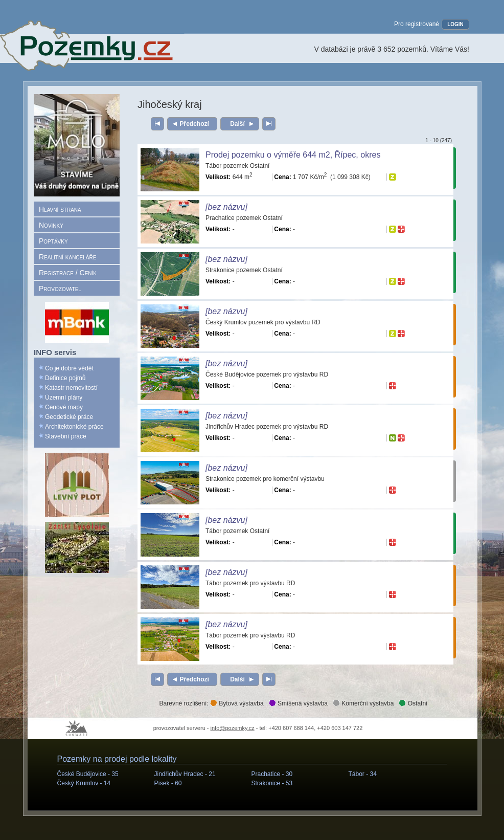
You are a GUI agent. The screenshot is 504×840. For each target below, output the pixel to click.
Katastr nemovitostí (71, 388)
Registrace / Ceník (68, 273)
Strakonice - (272, 783)
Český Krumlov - (84, 783)
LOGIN (455, 24)
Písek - (168, 783)
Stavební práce (66, 436)
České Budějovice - (88, 774)
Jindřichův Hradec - (185, 774)
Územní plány (64, 397)
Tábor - (363, 774)
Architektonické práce (74, 427)
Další (237, 124)
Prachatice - (272, 774)
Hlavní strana (60, 209)
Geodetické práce (69, 417)
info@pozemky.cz (233, 728)
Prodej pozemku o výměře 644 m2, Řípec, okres (293, 155)
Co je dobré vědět (69, 368)
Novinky (51, 225)
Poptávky (53, 241)
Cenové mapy (64, 407)
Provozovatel (60, 289)
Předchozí (194, 124)
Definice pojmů (65, 378)
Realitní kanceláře (67, 257)
